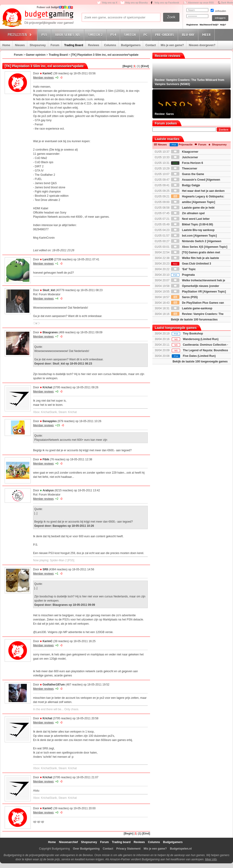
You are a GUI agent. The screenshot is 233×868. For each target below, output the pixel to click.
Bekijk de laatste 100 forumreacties (194, 320)
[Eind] (145, 66)
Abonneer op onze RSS (201, 3)
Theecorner (184, 169)
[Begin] (127, 66)
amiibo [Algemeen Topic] (193, 202)
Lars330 (48, 259)
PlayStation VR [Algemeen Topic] (199, 292)
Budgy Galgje (186, 185)
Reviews (94, 45)
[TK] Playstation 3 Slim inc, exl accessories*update (105, 55)
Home (6, 45)
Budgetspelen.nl (181, 849)
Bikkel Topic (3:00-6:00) (192, 224)
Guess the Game (188, 174)
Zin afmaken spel (188, 213)
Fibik (46, 459)
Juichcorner (185, 157)
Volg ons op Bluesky (137, 3)
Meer (207, 35)
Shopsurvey (38, 45)
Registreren (192, 25)
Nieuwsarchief (68, 842)
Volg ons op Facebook (167, 3)
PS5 (45, 35)
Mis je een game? (172, 45)
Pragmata (183, 275)
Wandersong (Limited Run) (201, 339)
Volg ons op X (110, 3)
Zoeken (224, 130)
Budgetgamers (131, 45)
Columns (110, 45)
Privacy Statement (128, 849)
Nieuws (20, 45)
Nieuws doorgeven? (202, 45)
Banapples (50, 421)
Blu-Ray (189, 35)
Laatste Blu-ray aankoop (193, 230)
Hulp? (223, 25)
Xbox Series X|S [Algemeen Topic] (199, 247)
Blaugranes (50, 332)
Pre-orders (165, 35)
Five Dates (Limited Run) (199, 356)
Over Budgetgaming (86, 849)
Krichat (47, 387)
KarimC (48, 73)
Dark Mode (227, 3)
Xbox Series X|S (68, 35)
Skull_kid (49, 290)
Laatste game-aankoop (192, 308)
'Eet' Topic (183, 269)
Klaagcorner (185, 152)
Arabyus (48, 490)
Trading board (121, 842)
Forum (55, 45)
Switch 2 (96, 35)
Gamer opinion (36, 55)
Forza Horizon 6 (187, 163)
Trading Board (74, 45)
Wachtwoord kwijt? (209, 25)
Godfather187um (54, 685)
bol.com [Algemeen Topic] (194, 236)
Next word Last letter (190, 219)
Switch (130, 35)
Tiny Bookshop (193, 334)
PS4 (114, 35)
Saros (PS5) (184, 297)
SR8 (45, 569)
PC (146, 35)
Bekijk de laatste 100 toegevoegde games (200, 362)
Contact (151, 45)
